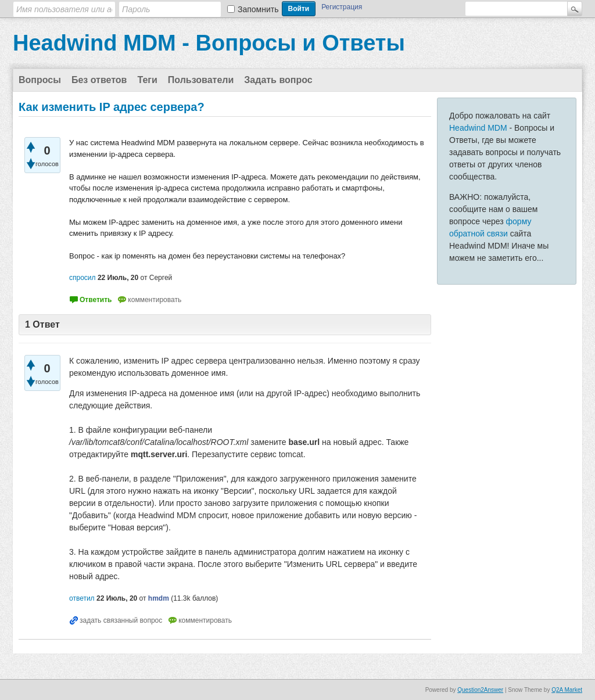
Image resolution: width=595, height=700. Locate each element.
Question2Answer (480, 690)
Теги (147, 80)
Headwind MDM (478, 128)
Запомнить (258, 9)
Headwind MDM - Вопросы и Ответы (209, 43)
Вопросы (40, 80)
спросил (83, 278)
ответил (82, 598)
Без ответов (99, 80)
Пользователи (201, 80)
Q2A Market (567, 690)
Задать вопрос (278, 80)
